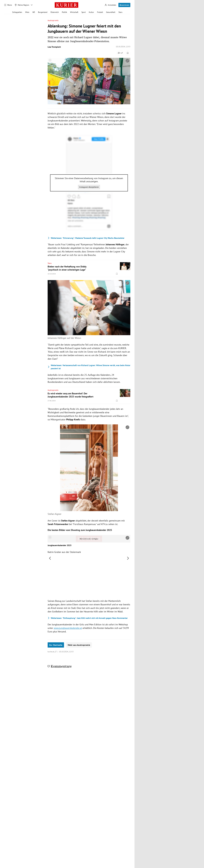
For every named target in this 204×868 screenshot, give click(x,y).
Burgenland (43, 12)
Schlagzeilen (17, 12)
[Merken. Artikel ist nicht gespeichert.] (128, 53)
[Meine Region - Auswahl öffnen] (32, 5)
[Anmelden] (110, 5)
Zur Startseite (56, 645)
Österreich (55, 12)
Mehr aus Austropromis (79, 645)
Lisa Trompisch (54, 47)
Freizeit (100, 12)
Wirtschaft (74, 12)
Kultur (91, 12)
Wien (27, 12)
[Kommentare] (120, 53)
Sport (84, 12)
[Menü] (8, 5)
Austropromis (53, 20)
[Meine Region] (22, 5)
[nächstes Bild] (128, 558)
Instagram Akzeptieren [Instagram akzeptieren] (89, 187)
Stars (120, 12)
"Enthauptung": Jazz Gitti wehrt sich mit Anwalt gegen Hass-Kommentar (88, 618)
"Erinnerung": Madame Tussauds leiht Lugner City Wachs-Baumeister (86, 238)
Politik (64, 12)
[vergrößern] (127, 61)
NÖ (34, 12)
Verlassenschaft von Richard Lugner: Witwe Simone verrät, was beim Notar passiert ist (89, 367)
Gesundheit (111, 12)
